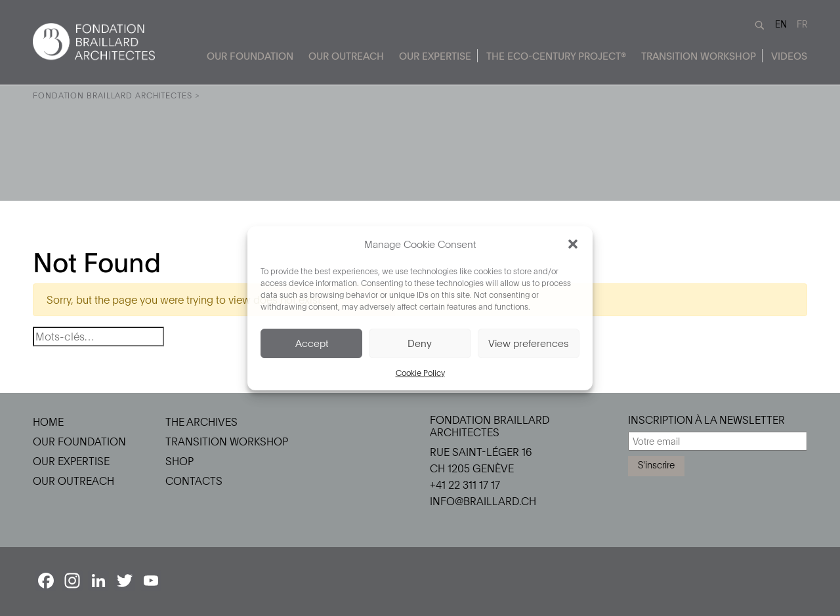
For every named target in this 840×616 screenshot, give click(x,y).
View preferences (528, 343)
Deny (420, 343)
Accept (312, 343)
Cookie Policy (420, 373)
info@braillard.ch (483, 501)
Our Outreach (346, 56)
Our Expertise (435, 56)
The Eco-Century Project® (556, 56)
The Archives (201, 422)
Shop (179, 461)
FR (802, 24)
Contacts (194, 481)
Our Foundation (250, 56)
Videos (789, 56)
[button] (573, 244)
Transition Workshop (699, 56)
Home (48, 422)
